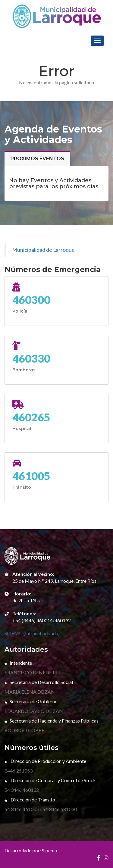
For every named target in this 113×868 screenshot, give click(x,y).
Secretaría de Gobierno (31, 701)
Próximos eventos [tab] (37, 159)
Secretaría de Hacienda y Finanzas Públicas (52, 721)
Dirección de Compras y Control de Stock (50, 780)
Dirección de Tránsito (30, 799)
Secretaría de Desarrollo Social (39, 682)
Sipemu (49, 850)
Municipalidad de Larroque (43, 250)
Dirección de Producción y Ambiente (45, 761)
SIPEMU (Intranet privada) (32, 633)
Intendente (18, 663)
